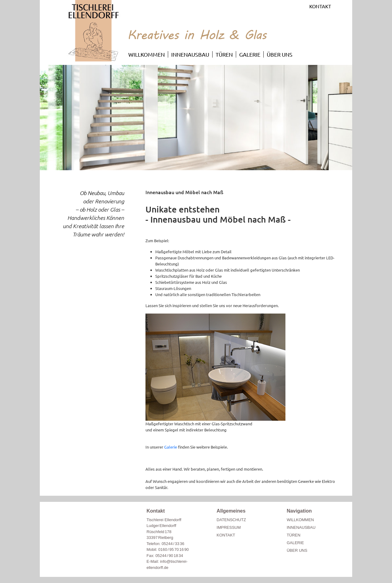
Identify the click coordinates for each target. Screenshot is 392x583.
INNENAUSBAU (190, 54)
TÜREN (224, 54)
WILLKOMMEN (147, 54)
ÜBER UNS (280, 54)
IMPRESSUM (229, 527)
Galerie (171, 447)
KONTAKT (320, 6)
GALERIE (250, 54)
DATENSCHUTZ (231, 520)
